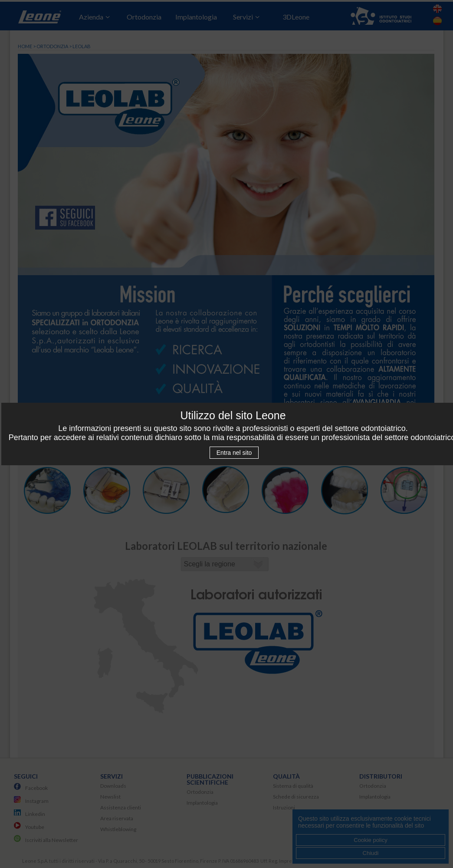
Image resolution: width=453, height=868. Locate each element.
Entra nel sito (234, 453)
